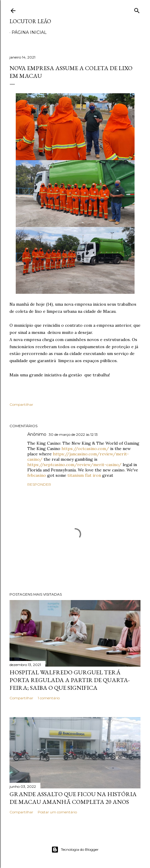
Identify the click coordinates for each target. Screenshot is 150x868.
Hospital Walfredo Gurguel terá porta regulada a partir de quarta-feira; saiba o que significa (70, 680)
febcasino (37, 475)
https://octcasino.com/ (85, 449)
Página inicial (29, 32)
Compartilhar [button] (21, 404)
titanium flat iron (84, 475)
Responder (39, 484)
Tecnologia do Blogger (75, 850)
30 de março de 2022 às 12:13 (73, 434)
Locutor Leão (30, 21)
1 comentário (49, 698)
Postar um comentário (57, 812)
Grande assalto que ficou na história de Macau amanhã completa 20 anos (73, 798)
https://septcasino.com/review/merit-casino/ (74, 465)
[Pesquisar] (137, 9)
